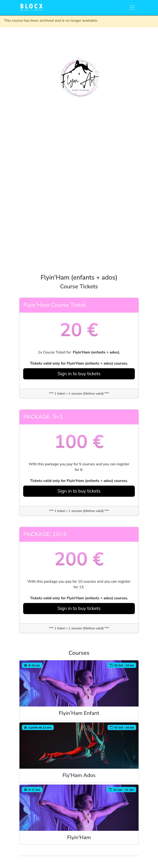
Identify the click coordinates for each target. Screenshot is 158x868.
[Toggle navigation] (132, 8)
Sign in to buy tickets (79, 374)
